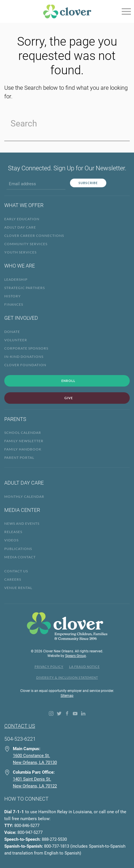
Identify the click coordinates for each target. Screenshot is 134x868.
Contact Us (16, 571)
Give (69, 398)
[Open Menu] (126, 11)
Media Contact (20, 557)
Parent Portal (19, 458)
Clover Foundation (25, 365)
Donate (12, 332)
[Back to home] (67, 11)
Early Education (22, 219)
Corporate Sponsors (26, 348)
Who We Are (20, 266)
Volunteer (16, 340)
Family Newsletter (24, 441)
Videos (11, 540)
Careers (13, 579)
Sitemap (67, 696)
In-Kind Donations (24, 357)
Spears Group (76, 656)
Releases (13, 532)
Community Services (26, 244)
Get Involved (21, 318)
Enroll (68, 381)
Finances (14, 304)
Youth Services (20, 252)
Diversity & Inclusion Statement (67, 677)
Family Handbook (23, 449)
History (13, 296)
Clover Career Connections (34, 236)
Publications (18, 549)
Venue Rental (18, 588)
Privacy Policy (49, 667)
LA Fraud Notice (84, 667)
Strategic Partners (25, 288)
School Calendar (23, 433)
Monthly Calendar (24, 497)
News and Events (22, 523)
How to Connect (26, 799)
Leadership (16, 279)
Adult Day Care (20, 227)
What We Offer (24, 205)
